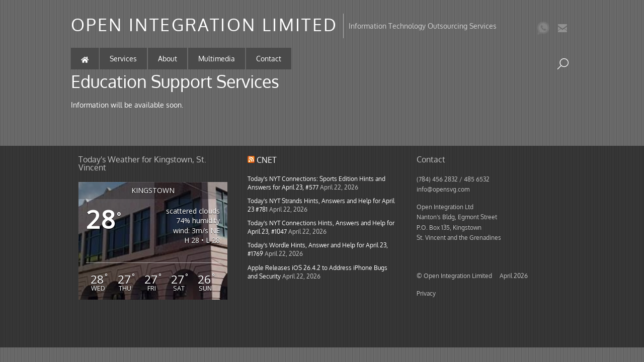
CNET (267, 160)
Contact (269, 59)
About (168, 59)
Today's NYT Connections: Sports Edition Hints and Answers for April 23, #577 (316, 183)
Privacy (426, 293)
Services (123, 59)
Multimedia (217, 59)
